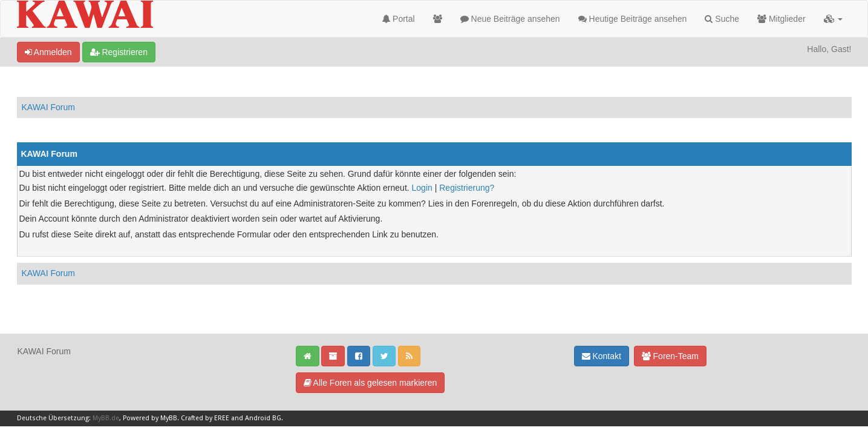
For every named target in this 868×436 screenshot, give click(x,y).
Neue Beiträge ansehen (510, 19)
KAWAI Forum (48, 107)
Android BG (263, 418)
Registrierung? (467, 188)
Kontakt (602, 356)
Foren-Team (670, 356)
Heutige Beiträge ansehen (633, 19)
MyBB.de (106, 418)
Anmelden (48, 52)
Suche (722, 19)
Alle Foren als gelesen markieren (370, 383)
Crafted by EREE (205, 418)
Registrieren (119, 52)
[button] (833, 19)
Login (422, 188)
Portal (398, 19)
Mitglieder (782, 19)
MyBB (169, 418)
